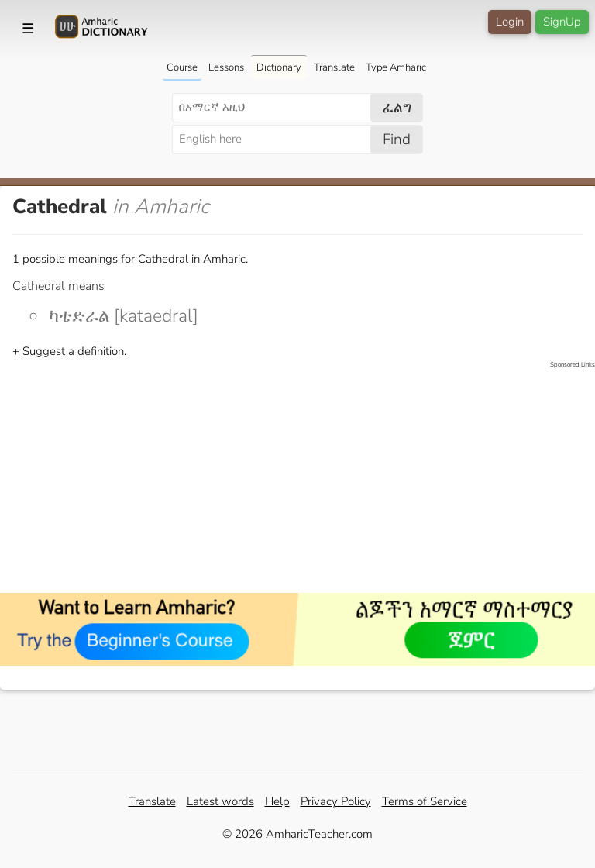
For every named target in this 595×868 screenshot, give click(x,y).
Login (510, 22)
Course (182, 67)
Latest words (220, 801)
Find (397, 139)
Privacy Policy (336, 801)
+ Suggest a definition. (69, 351)
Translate (334, 67)
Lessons (226, 67)
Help (277, 801)
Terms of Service (425, 801)
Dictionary (279, 67)
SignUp (562, 22)
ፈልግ (397, 108)
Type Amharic (396, 67)
